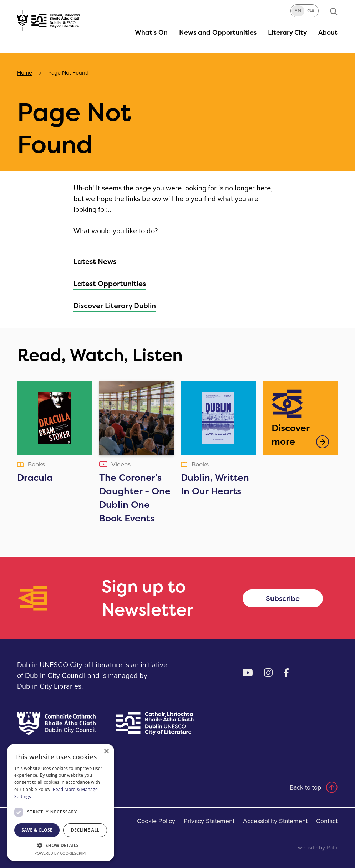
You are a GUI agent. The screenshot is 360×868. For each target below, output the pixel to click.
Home (25, 73)
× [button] (106, 752)
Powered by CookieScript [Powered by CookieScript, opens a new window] (61, 853)
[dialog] (61, 802)
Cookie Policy (156, 821)
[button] (151, 32)
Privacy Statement (209, 821)
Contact (327, 821)
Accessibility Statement (275, 821)
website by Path (318, 847)
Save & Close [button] (37, 830)
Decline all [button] (85, 830)
